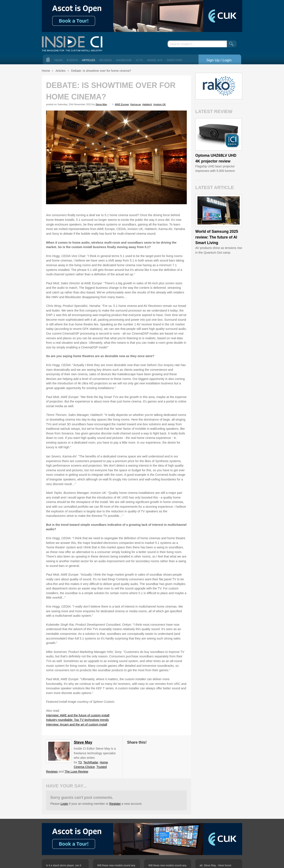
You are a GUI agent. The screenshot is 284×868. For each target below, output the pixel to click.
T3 (80, 762)
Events (72, 60)
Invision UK (159, 104)
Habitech (147, 104)
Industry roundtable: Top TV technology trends (77, 720)
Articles (88, 60)
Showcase (124, 60)
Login (64, 804)
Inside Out (155, 60)
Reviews (106, 60)
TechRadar (91, 762)
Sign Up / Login (219, 60)
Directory (175, 60)
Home (48, 60)
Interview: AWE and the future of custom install (78, 715)
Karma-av (136, 104)
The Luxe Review (76, 772)
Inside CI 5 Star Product (232, 141)
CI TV (139, 60)
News (59, 60)
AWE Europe (122, 104)
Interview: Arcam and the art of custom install (77, 724)
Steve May (101, 104)
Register (115, 804)
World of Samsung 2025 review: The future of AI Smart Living (217, 237)
